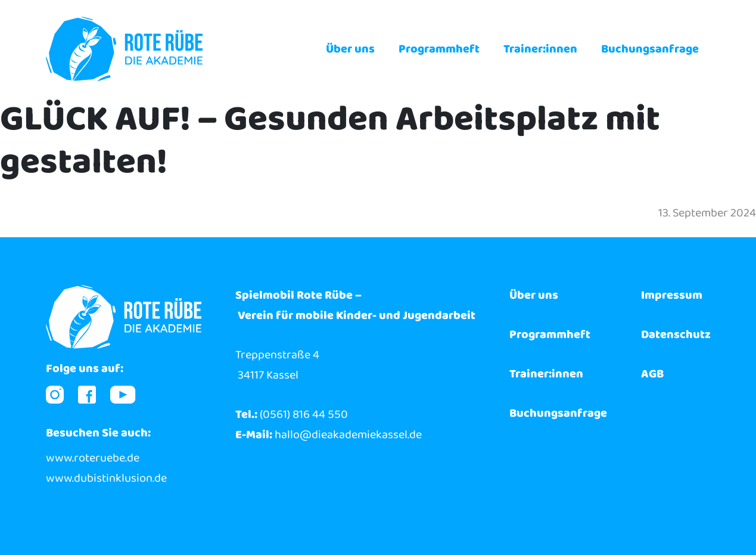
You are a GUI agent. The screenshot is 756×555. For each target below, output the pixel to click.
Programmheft (439, 49)
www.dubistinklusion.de (106, 478)
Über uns (350, 49)
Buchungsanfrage (650, 49)
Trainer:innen (540, 49)
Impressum (672, 295)
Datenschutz (676, 334)
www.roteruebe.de (93, 458)
